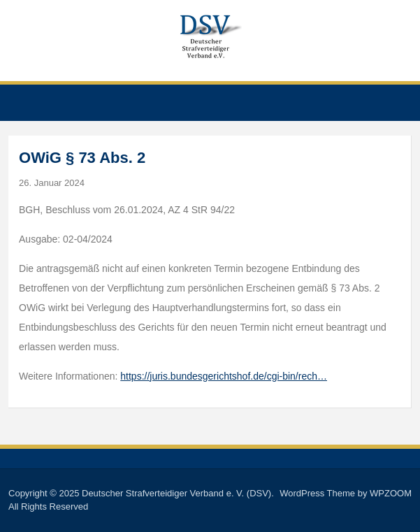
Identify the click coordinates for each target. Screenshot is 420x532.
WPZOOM (391, 493)
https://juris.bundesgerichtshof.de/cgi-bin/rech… (224, 376)
